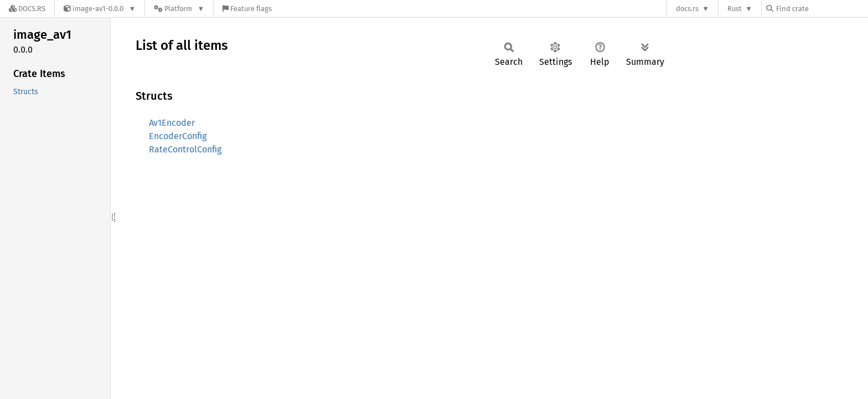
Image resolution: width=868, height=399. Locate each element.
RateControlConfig (185, 149)
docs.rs (687, 9)
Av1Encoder (172, 123)
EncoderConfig (178, 136)
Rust (735, 9)
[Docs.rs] (27, 9)
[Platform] (179, 9)
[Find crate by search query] (821, 9)
